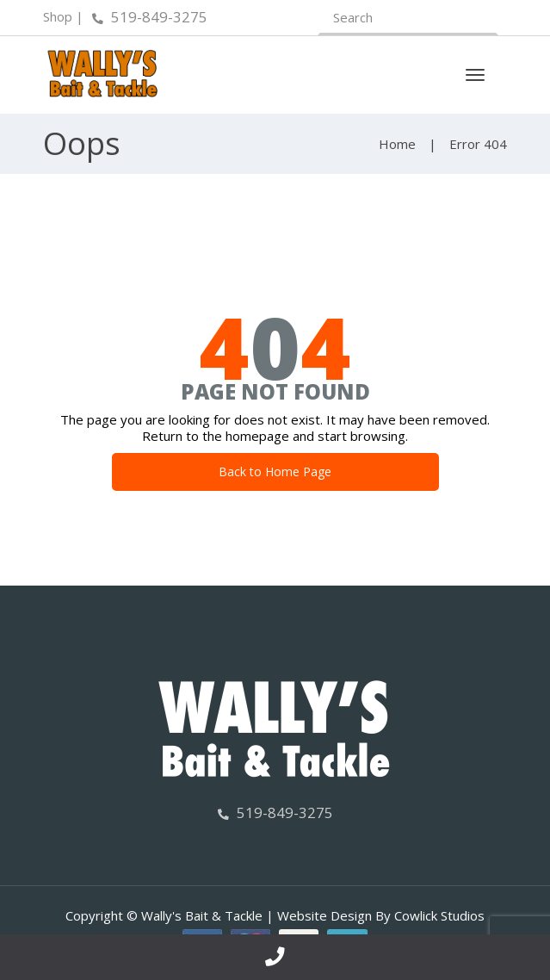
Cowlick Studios (439, 915)
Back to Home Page (275, 471)
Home (397, 144)
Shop (58, 16)
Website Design (324, 915)
